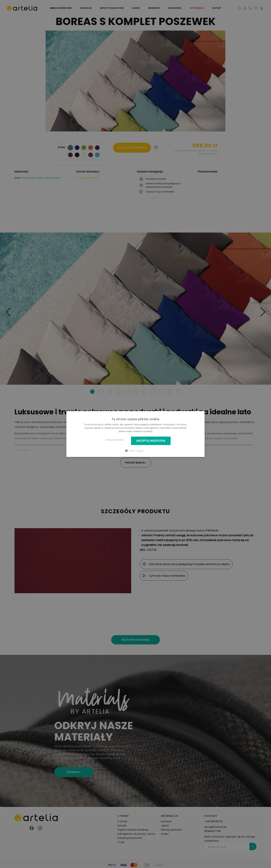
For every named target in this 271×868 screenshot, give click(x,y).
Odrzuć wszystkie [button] (115, 440)
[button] (136, 451)
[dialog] (135, 434)
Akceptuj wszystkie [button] (151, 441)
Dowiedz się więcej (143, 431)
